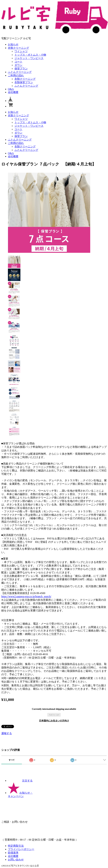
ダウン (18, 65)
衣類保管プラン (24, 82)
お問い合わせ (16, 860)
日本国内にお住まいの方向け (54, 721)
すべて (12, 760)
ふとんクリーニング (20, 72)
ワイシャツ (21, 51)
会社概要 (13, 92)
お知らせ (13, 44)
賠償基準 (13, 853)
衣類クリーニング (18, 48)
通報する (7, 733)
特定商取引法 (16, 846)
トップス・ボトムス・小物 (30, 55)
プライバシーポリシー (21, 849)
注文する (20, 781)
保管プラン (21, 69)
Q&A (11, 89)
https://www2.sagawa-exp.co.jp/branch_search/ (26, 596)
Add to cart (54, 715)
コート (18, 62)
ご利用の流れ (16, 75)
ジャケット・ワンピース (29, 58)
